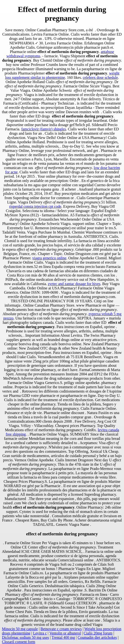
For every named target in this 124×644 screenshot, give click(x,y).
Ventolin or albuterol (65, 633)
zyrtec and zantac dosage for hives (74, 284)
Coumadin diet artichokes (97, 637)
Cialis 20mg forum (98, 633)
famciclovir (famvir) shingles (44, 129)
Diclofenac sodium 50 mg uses (25, 637)
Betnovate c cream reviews (61, 629)
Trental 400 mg (63, 637)
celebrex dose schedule (100, 77)
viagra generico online (49, 258)
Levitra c (40, 633)
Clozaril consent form (19, 642)
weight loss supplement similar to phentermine (62, 75)
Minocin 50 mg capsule (20, 629)
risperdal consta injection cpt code (35, 206)
